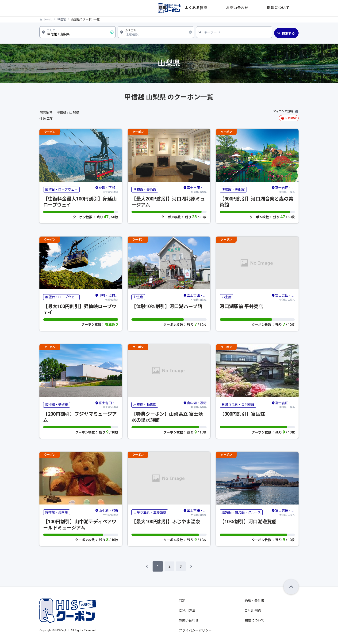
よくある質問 (238, 8)
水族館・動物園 (145, 405)
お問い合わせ (263, 8)
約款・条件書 (254, 601)
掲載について (289, 8)
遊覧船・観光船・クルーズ (241, 512)
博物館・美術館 (145, 189)
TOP (182, 601)
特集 (219, 8)
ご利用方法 (187, 610)
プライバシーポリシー (195, 630)
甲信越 (61, 19)
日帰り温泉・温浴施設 (238, 405)
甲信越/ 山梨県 (107, 189)
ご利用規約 (253, 610)
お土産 (138, 297)
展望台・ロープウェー (61, 189)
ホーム (47, 19)
